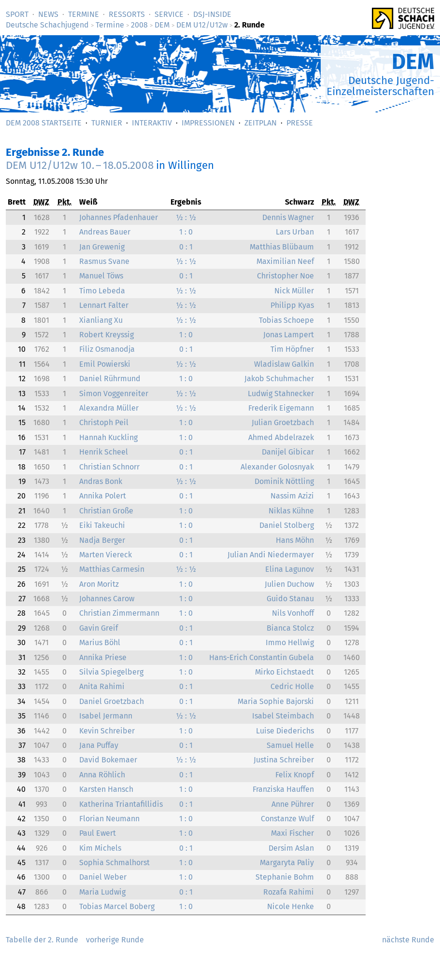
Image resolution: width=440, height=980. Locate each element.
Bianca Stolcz (290, 628)
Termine (84, 14)
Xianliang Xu (101, 320)
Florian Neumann (109, 819)
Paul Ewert (98, 833)
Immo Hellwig (290, 642)
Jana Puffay (99, 745)
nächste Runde (408, 940)
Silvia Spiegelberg (111, 672)
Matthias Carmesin (112, 569)
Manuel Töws (101, 276)
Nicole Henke (291, 906)
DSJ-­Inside (212, 14)
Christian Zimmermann (119, 613)
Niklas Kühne (291, 511)
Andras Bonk (101, 481)
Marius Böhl (100, 642)
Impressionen (208, 123)
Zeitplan (261, 123)
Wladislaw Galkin (284, 364)
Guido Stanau (290, 599)
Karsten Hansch (106, 789)
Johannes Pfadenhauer (119, 217)
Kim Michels (100, 848)
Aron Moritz (99, 584)
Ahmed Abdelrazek (281, 437)
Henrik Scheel (104, 452)
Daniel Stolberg (287, 525)
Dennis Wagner (288, 217)
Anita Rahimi (102, 686)
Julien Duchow (289, 584)
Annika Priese (103, 657)
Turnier (107, 123)
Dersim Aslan (291, 848)
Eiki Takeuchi (102, 525)
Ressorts (127, 14)
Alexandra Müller (109, 408)
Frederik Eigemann (281, 408)
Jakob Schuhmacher (279, 379)
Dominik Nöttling (284, 481)
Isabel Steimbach (283, 716)
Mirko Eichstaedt (284, 672)
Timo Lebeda (102, 291)
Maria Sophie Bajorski (276, 701)
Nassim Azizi (292, 496)
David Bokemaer (108, 760)
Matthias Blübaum (282, 247)
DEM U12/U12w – (80, 165)
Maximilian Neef (285, 261)
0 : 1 (186, 247)
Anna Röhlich (102, 775)
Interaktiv (152, 123)
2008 (139, 25)
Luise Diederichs (285, 731)
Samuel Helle (290, 745)
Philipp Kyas (292, 305)
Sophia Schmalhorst (114, 863)
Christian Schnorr (109, 467)
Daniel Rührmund (110, 379)
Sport (17, 14)
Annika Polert (103, 496)
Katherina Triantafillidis (121, 804)
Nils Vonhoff (293, 613)
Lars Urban (295, 232)
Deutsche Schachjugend (47, 25)
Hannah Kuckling (108, 437)
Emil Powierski (105, 364)
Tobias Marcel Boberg (117, 906)
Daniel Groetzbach (112, 701)
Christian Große (106, 511)
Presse (300, 123)
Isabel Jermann (106, 716)
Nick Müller (294, 291)
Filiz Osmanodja (107, 349)
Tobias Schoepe (286, 320)
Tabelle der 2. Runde (42, 940)
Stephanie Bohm (285, 877)
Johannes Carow (107, 599)
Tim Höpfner (292, 349)
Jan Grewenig (102, 247)
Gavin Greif (99, 628)
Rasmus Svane (104, 261)
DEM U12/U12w (202, 25)
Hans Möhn (295, 540)
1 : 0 (186, 232)
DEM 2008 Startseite (44, 123)
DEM (162, 25)
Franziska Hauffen (283, 789)
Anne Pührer (293, 804)
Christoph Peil (104, 422)
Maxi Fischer (292, 833)
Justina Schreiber (284, 760)
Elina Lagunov (290, 569)
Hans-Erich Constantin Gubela (262, 657)
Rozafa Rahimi (289, 892)
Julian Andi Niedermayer (271, 555)
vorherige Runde (115, 940)
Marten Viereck (106, 555)
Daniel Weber (103, 877)
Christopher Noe (285, 276)
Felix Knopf (295, 775)
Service (169, 14)
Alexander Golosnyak (277, 467)
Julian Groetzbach (283, 422)
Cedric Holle (292, 686)
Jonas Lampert (289, 335)
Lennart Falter (104, 305)
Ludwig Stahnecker (281, 393)
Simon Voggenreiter (114, 393)
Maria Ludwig (102, 892)
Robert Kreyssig (106, 335)
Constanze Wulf (287, 819)
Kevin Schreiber (107, 731)
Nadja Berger (102, 540)
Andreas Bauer (105, 232)
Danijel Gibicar (288, 452)
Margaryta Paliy (287, 863)
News (48, 14)
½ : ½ (186, 217)
